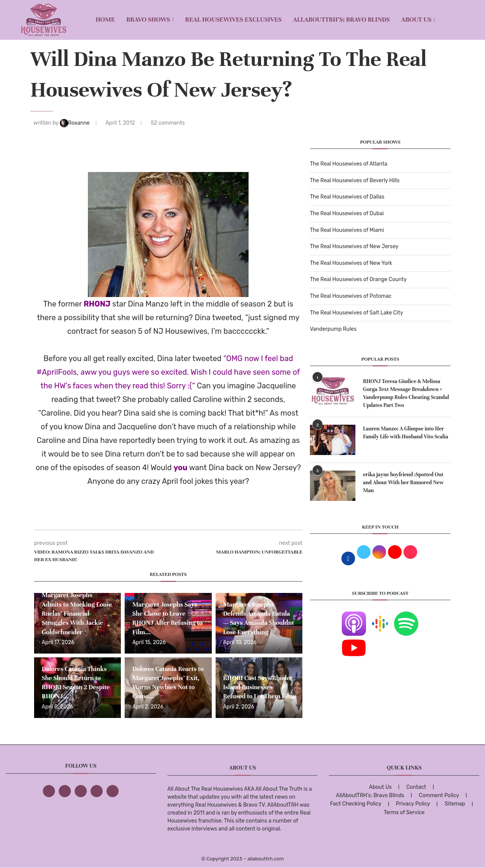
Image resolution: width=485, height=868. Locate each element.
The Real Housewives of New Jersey (354, 246)
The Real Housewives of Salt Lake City (357, 313)
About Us (416, 20)
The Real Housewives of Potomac (351, 296)
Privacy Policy (413, 804)
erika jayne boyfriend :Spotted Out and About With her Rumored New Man (403, 482)
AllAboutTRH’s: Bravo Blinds (341, 20)
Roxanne (75, 123)
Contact (416, 787)
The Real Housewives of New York (351, 263)
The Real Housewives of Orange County (358, 279)
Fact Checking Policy (356, 804)
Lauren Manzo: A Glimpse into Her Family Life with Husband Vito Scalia (406, 433)
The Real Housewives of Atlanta (349, 164)
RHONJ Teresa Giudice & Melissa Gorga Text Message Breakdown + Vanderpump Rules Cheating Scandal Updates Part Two (406, 393)
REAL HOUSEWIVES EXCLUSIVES (234, 20)
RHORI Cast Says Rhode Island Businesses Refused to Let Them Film (259, 687)
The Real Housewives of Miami (347, 230)
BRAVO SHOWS (148, 20)
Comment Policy (439, 795)
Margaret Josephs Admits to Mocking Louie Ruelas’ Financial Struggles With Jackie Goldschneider (77, 613)
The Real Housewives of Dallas (347, 197)
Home (105, 20)
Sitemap (455, 804)
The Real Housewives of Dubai (347, 213)
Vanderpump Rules (333, 329)
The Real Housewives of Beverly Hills (355, 181)
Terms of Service (404, 812)
